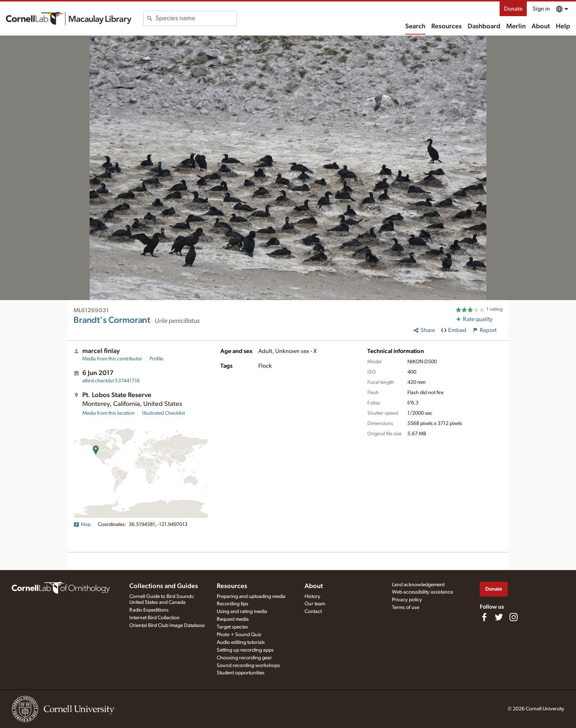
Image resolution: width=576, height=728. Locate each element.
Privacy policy (407, 600)
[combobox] (196, 18)
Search (415, 26)
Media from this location (109, 413)
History (312, 597)
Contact (313, 612)
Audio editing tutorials (241, 642)
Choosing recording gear (244, 658)
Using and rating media (242, 612)
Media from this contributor (112, 359)
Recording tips (233, 604)
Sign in (541, 9)
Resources (447, 26)
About (541, 26)
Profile (156, 359)
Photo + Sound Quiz (239, 635)
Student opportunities (241, 673)
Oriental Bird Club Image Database (167, 626)
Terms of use (406, 608)
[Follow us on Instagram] (514, 617)
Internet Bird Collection (154, 618)
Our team (315, 604)
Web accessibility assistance (422, 592)
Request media (233, 619)
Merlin (516, 26)
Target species (232, 627)
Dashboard (484, 26)
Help (563, 26)
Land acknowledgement (418, 585)
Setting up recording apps (245, 650)
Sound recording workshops (248, 666)
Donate (513, 9)
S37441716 (111, 381)
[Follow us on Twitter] (499, 617)
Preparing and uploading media (251, 597)
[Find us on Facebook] (484, 617)
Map (82, 525)
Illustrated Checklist (163, 413)
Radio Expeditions (149, 610)
